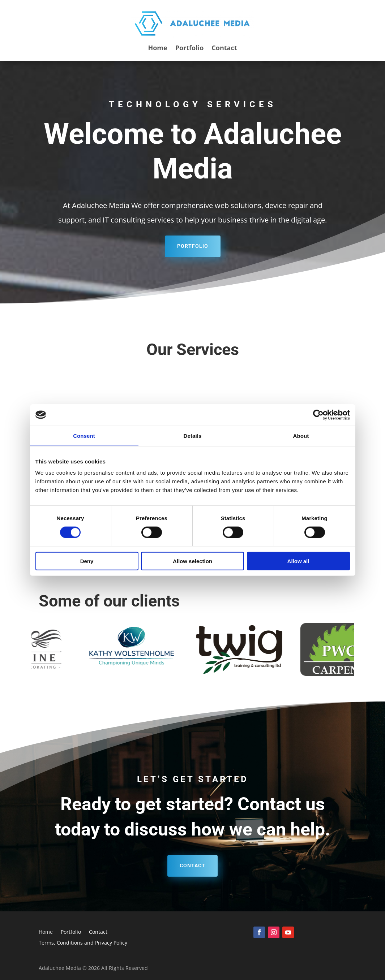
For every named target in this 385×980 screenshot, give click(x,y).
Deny (87, 561)
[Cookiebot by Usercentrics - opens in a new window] (318, 415)
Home (157, 49)
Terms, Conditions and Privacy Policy (83, 943)
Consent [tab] (84, 435)
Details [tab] (193, 435)
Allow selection (192, 561)
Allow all (298, 561)
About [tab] (301, 435)
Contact (224, 49)
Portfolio (190, 49)
